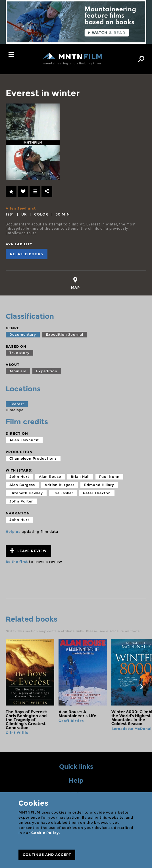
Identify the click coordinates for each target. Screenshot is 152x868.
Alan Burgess (22, 485)
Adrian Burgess (60, 485)
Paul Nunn (109, 477)
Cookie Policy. (46, 833)
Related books (27, 254)
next (141, 687)
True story (19, 353)
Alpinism (18, 371)
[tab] (75, 283)
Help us (13, 532)
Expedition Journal (64, 334)
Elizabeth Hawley (26, 493)
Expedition (47, 371)
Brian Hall (80, 477)
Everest (17, 404)
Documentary (23, 334)
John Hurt (19, 477)
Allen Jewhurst (21, 208)
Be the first (17, 562)
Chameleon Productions (33, 458)
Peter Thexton (97, 493)
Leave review (28, 551)
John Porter (21, 501)
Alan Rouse (50, 477)
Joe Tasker (63, 493)
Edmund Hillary (99, 485)
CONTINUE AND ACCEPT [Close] (47, 855)
